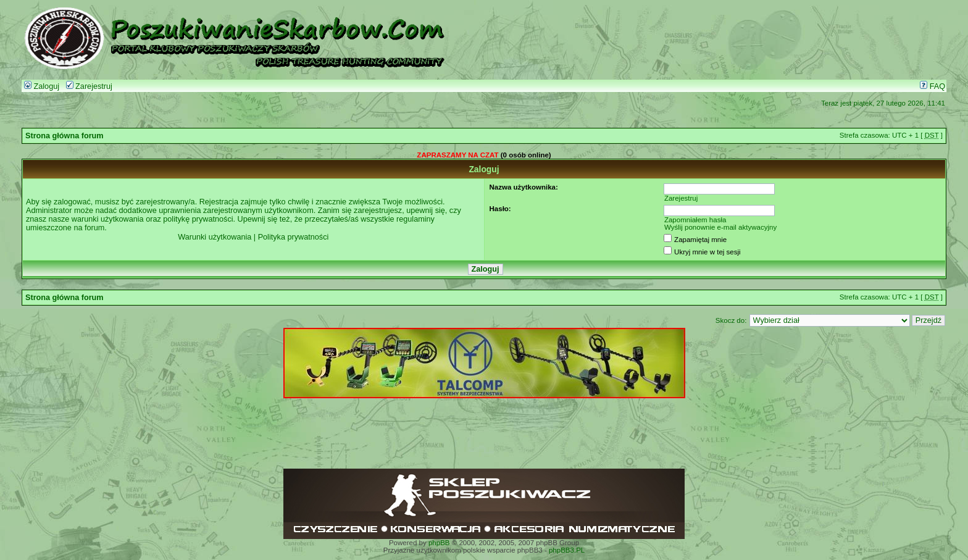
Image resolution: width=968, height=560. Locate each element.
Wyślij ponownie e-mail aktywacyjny (720, 227)
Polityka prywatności (294, 237)
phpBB (439, 543)
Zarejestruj (89, 86)
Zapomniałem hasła (695, 220)
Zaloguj (42, 86)
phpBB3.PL (567, 550)
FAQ (933, 86)
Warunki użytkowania (215, 237)
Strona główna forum (65, 136)
